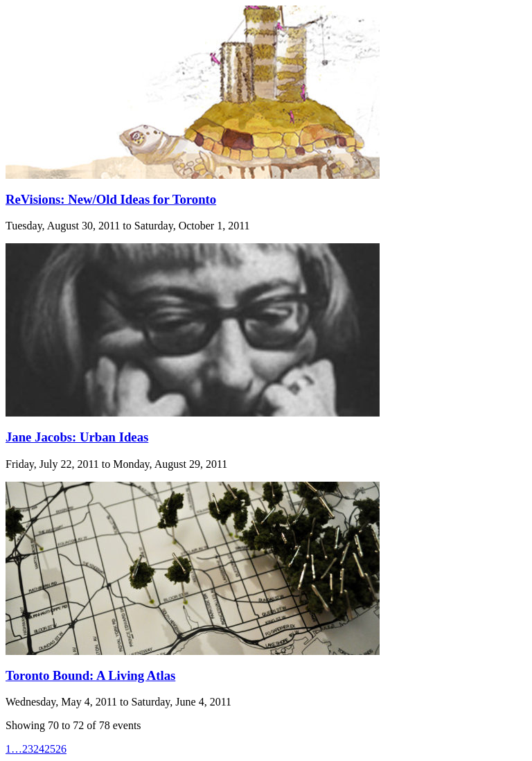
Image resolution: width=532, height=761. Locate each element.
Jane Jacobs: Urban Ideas (77, 437)
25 (50, 749)
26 (61, 749)
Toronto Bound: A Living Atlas (90, 675)
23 (28, 749)
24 (39, 749)
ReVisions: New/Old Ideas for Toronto (111, 199)
